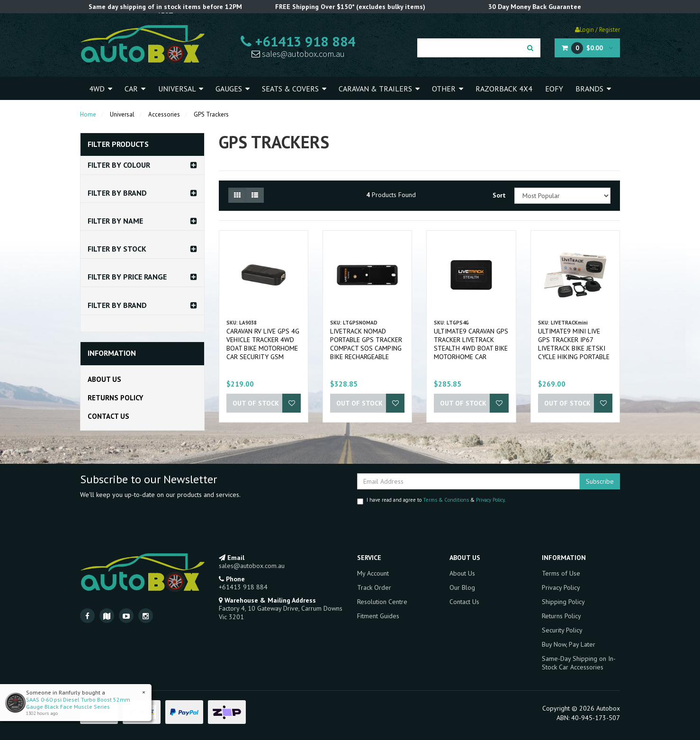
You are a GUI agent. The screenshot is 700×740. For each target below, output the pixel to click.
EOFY (554, 89)
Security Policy (562, 630)
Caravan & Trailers (379, 89)
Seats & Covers (294, 89)
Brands (593, 89)
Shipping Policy (563, 602)
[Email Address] (468, 481)
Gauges (233, 89)
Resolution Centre (382, 602)
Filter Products (118, 144)
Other (448, 89)
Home (88, 114)
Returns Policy (115, 398)
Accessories (164, 114)
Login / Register (597, 30)
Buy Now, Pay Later (569, 644)
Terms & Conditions (446, 500)
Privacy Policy (490, 500)
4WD (101, 89)
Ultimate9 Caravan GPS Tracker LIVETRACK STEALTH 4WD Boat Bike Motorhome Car (471, 344)
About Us (104, 379)
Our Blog (462, 587)
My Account (373, 573)
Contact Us (108, 416)
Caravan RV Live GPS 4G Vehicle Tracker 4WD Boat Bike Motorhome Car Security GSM (263, 344)
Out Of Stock (256, 403)
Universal (181, 89)
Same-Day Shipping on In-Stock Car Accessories (579, 663)
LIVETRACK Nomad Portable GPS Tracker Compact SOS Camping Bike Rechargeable (366, 344)
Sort (499, 195)
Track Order (374, 587)
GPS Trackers (211, 114)
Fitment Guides (378, 616)
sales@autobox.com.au (298, 54)
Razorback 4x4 (504, 89)
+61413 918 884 (298, 41)
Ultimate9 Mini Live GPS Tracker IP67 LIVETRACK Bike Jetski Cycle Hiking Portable (574, 344)
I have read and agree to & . (431, 501)
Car (135, 89)
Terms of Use (561, 573)
